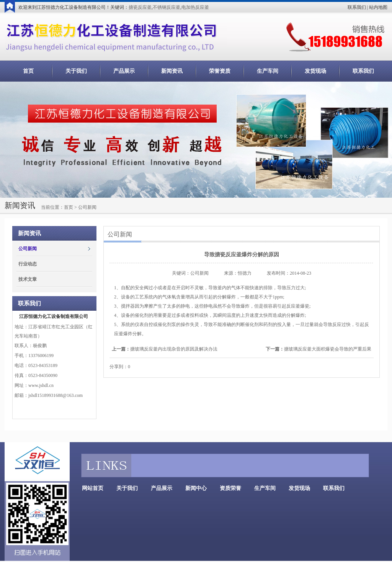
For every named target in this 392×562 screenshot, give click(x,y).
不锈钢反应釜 (167, 7)
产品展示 (124, 71)
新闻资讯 (172, 71)
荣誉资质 (220, 71)
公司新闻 (28, 249)
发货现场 (315, 71)
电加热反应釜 (195, 7)
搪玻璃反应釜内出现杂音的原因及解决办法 (174, 349)
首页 (28, 71)
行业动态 (28, 264)
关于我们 (76, 71)
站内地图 (378, 7)
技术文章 (28, 279)
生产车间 (268, 71)
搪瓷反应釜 (140, 7)
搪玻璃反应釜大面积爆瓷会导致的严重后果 (328, 349)
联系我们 (357, 7)
